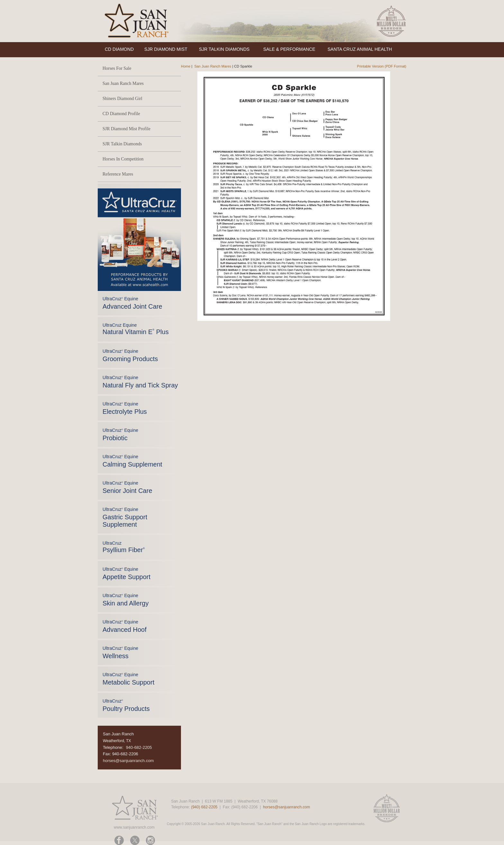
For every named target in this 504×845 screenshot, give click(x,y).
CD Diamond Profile (121, 114)
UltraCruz (124, 547)
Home (186, 66)
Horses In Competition (123, 159)
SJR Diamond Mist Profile (126, 129)
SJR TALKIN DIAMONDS (224, 49)
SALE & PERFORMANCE (289, 49)
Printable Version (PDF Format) (382, 66)
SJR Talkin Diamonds (122, 144)
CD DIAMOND (119, 49)
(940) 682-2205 (204, 807)
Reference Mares (118, 174)
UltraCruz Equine (136, 329)
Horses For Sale (117, 68)
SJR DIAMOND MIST (166, 49)
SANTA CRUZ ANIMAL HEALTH (360, 49)
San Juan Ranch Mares (123, 83)
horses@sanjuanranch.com (128, 761)
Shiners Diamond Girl (122, 99)
